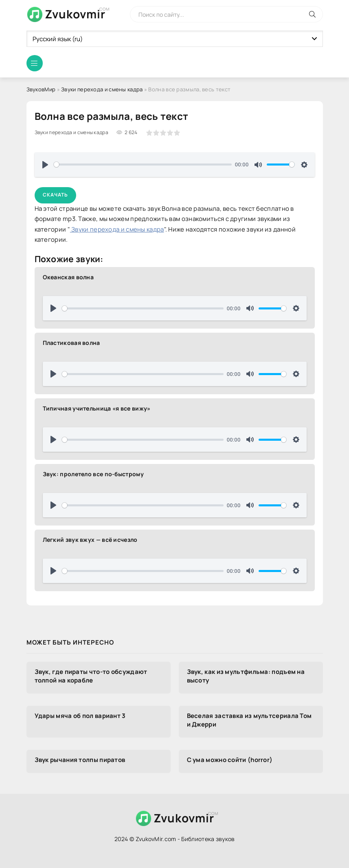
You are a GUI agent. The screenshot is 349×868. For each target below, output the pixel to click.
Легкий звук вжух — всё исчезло (90, 540)
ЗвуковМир (41, 89)
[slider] (143, 165)
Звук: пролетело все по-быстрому (93, 474)
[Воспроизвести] (45, 165)
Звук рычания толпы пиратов (80, 760)
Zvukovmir (75, 14)
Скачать (55, 195)
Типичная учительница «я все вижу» (97, 408)
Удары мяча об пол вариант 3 (80, 716)
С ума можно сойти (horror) (230, 760)
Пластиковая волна (71, 343)
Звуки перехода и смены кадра (102, 89)
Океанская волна (68, 277)
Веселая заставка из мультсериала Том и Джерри (249, 720)
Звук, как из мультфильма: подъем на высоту (246, 676)
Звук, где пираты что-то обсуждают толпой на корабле (91, 676)
